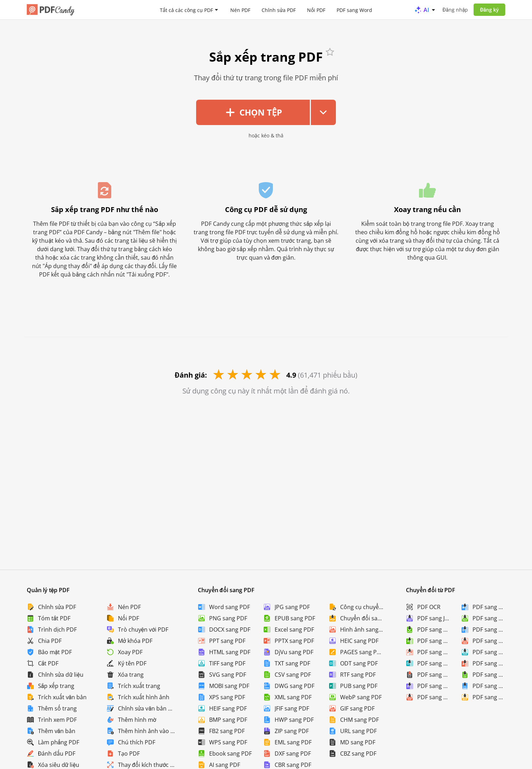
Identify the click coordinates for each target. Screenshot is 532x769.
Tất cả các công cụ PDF (186, 10)
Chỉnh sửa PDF (279, 10)
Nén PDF (240, 10)
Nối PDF (316, 10)
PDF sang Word (354, 10)
